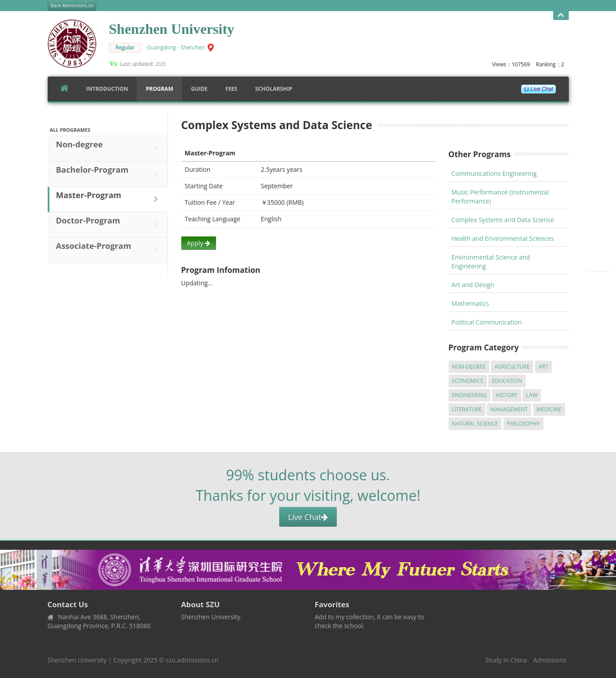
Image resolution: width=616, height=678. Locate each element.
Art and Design (473, 285)
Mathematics (470, 303)
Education (507, 381)
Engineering (470, 395)
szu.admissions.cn (192, 660)
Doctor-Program (109, 224)
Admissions (550, 660)
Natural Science (475, 424)
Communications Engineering (494, 173)
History (507, 395)
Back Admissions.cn (72, 5)
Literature (467, 409)
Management (509, 409)
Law (532, 395)
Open (561, 15)
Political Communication (487, 322)
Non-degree (109, 148)
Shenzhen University (77, 660)
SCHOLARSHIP (274, 89)
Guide (199, 89)
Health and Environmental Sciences (503, 238)
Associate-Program (109, 250)
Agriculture (512, 367)
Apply (199, 243)
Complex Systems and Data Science (503, 220)
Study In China (506, 660)
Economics (468, 381)
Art (543, 367)
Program (159, 89)
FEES (231, 89)
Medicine (549, 409)
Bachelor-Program (109, 174)
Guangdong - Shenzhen (176, 47)
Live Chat (308, 517)
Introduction (107, 89)
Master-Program (109, 199)
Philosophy (523, 424)
